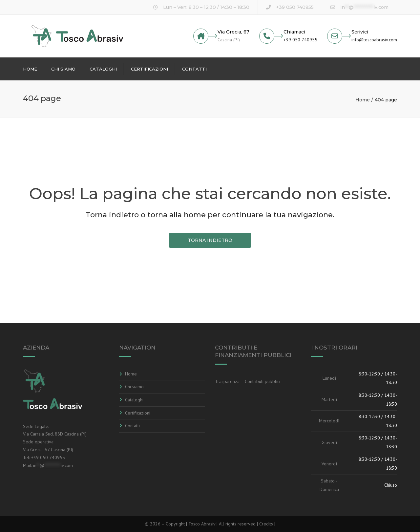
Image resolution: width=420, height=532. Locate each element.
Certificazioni (149, 69)
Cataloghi (103, 69)
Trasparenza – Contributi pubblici (248, 381)
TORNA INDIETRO (210, 240)
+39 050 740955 (295, 7)
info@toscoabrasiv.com (374, 40)
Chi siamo (63, 69)
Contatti (194, 69)
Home (30, 69)
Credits (267, 524)
